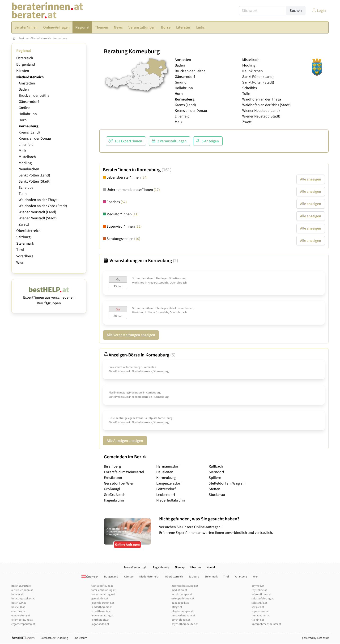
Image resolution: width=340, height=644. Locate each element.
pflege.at (177, 607)
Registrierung (161, 567)
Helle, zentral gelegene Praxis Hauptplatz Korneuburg (140, 418)
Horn (23, 120)
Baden (24, 89)
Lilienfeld (26, 145)
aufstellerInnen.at (22, 590)
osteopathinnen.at (183, 599)
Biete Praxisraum (119, 371)
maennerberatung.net (185, 586)
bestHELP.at (19, 603)
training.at (258, 620)
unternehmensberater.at (266, 624)
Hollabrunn (28, 114)
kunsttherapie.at (101, 611)
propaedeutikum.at (183, 616)
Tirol (20, 250)
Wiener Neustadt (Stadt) (38, 218)
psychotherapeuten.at (185, 624)
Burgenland (26, 64)
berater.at (17, 594)
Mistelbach (27, 157)
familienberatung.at (103, 590)
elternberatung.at (22, 620)
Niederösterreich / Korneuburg (150, 371)
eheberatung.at (21, 616)
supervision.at (260, 611)
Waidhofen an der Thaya (38, 200)
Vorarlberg (25, 256)
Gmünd (25, 108)
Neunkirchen (29, 169)
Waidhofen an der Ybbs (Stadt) (43, 206)
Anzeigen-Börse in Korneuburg (139, 355)
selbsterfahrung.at (263, 599)
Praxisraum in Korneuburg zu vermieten (132, 367)
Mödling (25, 163)
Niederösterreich (41, 38)
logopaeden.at (100, 624)
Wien (20, 263)
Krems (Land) (29, 132)
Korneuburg (60, 38)
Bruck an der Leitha (34, 96)
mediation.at (179, 590)
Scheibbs (26, 188)
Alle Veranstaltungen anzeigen (131, 335)
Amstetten (27, 83)
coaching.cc (18, 611)
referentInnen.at (261, 594)
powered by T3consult (315, 638)
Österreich (25, 58)
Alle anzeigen (311, 179)
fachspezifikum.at (102, 586)
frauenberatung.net (103, 594)
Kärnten (23, 71)
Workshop (138, 283)
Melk (22, 151)
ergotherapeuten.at (23, 624)
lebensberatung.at (102, 616)
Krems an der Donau (35, 138)
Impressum (80, 638)
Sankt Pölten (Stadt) (35, 181)
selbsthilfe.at (259, 603)
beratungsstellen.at (23, 599)
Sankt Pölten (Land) (34, 175)
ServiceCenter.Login (135, 567)
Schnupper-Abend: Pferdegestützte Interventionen (163, 308)
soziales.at (258, 607)
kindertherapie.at (102, 607)
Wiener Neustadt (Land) (37, 212)
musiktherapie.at (182, 594)
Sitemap (180, 567)
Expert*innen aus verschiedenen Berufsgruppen (49, 297)
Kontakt (212, 567)
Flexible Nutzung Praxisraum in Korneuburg (135, 393)
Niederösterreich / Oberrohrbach (167, 283)
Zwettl (24, 224)
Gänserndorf (29, 102)
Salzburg (23, 237)
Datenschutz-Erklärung (54, 638)
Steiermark (25, 243)
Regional (24, 38)
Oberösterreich (28, 231)
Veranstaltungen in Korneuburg (140, 261)
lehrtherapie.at (100, 620)
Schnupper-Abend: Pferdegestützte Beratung (159, 278)
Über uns (196, 567)
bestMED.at (18, 607)
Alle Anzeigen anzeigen (125, 441)
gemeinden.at (100, 599)
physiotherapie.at (182, 611)
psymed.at (258, 586)
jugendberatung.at (103, 603)
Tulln (23, 194)
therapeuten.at (261, 616)
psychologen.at (181, 620)
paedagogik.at (180, 603)
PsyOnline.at (259, 590)
